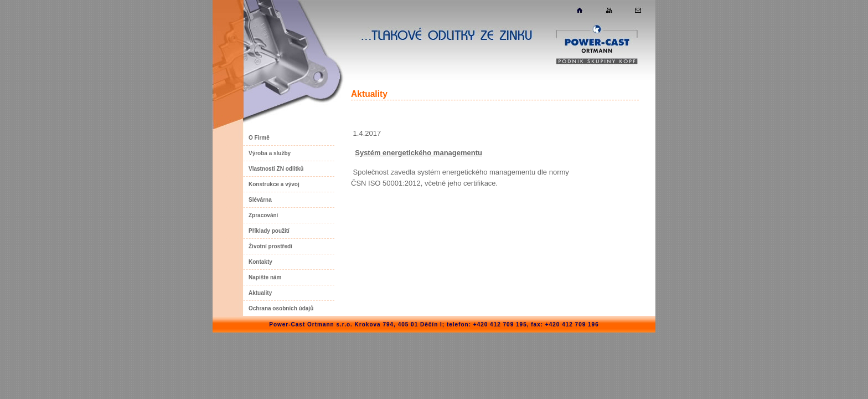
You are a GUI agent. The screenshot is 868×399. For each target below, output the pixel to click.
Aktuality (260, 293)
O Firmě (259, 138)
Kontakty (260, 262)
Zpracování (263, 215)
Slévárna (260, 200)
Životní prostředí (270, 246)
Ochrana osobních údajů (281, 308)
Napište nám (265, 277)
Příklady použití (269, 231)
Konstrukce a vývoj (274, 184)
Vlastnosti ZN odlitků (276, 169)
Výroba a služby (270, 153)
